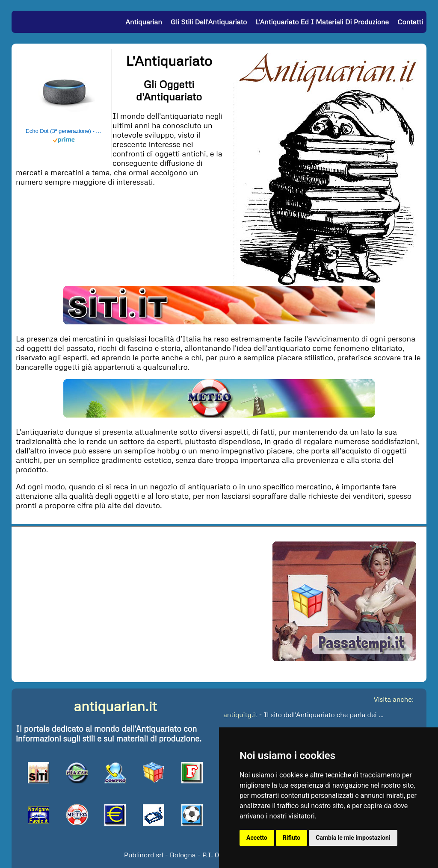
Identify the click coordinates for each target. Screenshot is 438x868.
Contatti (410, 22)
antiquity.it (240, 715)
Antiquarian (144, 22)
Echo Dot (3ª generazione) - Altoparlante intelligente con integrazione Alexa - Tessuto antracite (64, 131)
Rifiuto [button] (292, 838)
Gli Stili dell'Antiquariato (209, 22)
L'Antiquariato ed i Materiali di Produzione (322, 22)
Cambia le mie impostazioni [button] (353, 838)
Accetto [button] (257, 838)
